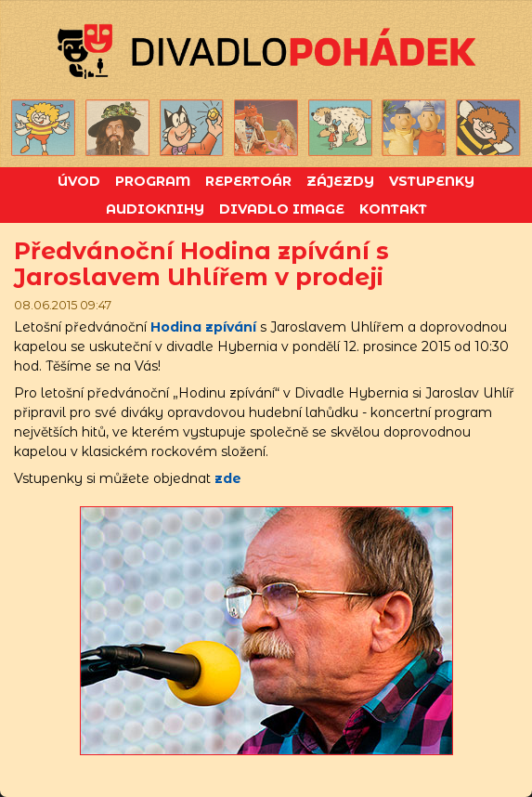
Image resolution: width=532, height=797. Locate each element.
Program (153, 181)
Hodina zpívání (203, 327)
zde (228, 478)
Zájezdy (340, 181)
